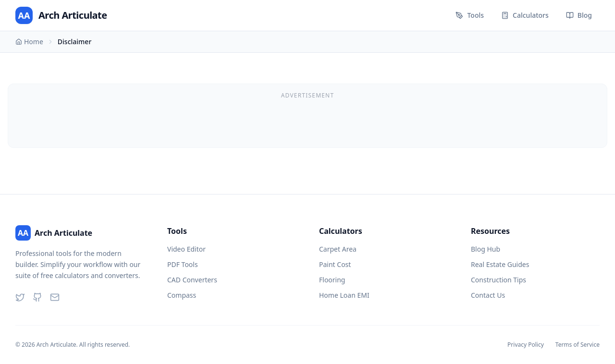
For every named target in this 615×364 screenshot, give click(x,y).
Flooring (332, 280)
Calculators (525, 15)
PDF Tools (183, 264)
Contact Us (488, 295)
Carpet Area (338, 249)
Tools (470, 15)
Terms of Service (578, 345)
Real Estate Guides (500, 264)
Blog (579, 15)
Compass (182, 295)
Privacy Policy (526, 345)
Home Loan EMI (344, 295)
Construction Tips (498, 280)
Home (29, 42)
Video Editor (186, 249)
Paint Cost (335, 264)
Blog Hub (486, 249)
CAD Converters (192, 280)
